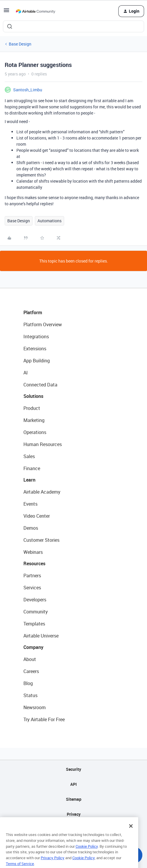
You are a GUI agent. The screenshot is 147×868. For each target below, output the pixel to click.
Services (32, 588)
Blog (28, 683)
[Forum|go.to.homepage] (35, 11)
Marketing (34, 420)
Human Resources (43, 444)
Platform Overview (43, 324)
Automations (49, 221)
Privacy (74, 814)
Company (33, 647)
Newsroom (35, 707)
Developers (35, 600)
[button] (6, 12)
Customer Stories (41, 540)
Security (73, 769)
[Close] (131, 832)
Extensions (35, 349)
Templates (34, 624)
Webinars (33, 552)
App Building (37, 361)
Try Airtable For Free (44, 719)
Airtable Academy (42, 492)
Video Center (37, 516)
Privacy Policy (53, 864)
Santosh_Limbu (28, 90)
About (30, 659)
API (73, 784)
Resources (34, 563)
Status (30, 695)
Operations (35, 432)
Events (30, 504)
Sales (29, 456)
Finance (32, 468)
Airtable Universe (41, 636)
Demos (31, 528)
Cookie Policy (87, 852)
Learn (29, 480)
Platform (33, 312)
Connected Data (40, 385)
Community (36, 612)
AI (26, 373)
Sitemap (74, 799)
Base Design (20, 44)
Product (32, 408)
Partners (32, 576)
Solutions (33, 396)
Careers (31, 671)
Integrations (36, 337)
